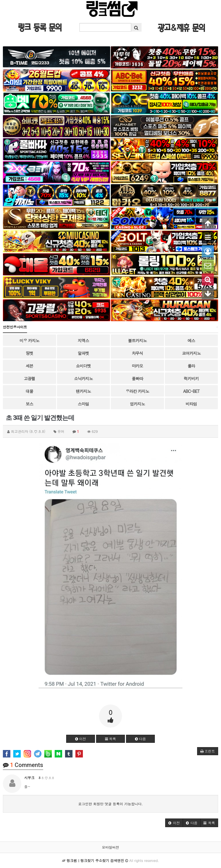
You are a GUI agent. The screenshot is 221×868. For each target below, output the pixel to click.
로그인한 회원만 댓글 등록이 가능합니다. (111, 804)
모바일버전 (110, 847)
